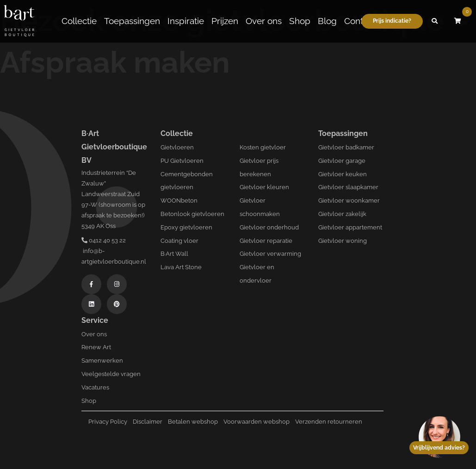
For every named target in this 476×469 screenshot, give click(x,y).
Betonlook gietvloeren (192, 214)
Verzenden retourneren (329, 422)
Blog (327, 20)
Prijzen (225, 20)
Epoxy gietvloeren (186, 227)
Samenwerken (102, 361)
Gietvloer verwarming (270, 254)
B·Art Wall (174, 254)
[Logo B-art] (19, 20)
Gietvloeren (177, 147)
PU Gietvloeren (182, 161)
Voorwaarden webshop (257, 422)
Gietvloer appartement (350, 227)
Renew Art (96, 347)
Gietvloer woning (343, 241)
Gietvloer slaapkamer (348, 187)
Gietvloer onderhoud (269, 227)
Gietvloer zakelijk (342, 214)
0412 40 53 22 (104, 240)
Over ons (264, 20)
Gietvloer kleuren (264, 187)
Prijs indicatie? (392, 19)
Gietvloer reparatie (266, 241)
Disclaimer (148, 422)
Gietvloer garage (342, 161)
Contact (360, 20)
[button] (434, 20)
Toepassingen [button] (132, 20)
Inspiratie (186, 20)
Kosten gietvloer (263, 147)
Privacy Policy (108, 422)
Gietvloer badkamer (346, 147)
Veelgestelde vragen (111, 374)
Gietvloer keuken (343, 174)
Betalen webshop (193, 422)
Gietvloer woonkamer (349, 201)
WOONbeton (179, 201)
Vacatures (95, 387)
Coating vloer (179, 241)
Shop (300, 20)
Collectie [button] (79, 20)
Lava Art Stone (181, 267)
